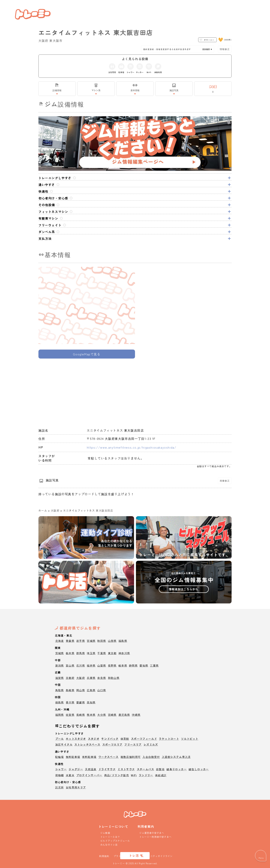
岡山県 (81, 690)
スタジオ (94, 739)
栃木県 (70, 653)
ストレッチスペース (87, 744)
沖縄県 (136, 715)
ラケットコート (169, 739)
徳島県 (60, 702)
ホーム (43, 510)
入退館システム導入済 (176, 757)
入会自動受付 (151, 757)
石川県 (81, 665)
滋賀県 (60, 678)
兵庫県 (91, 678)
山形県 (112, 641)
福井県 (91, 665)
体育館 (125, 739)
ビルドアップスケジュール (115, 841)
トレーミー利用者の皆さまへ (155, 837)
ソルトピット (190, 739)
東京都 (112, 653)
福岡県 (60, 715)
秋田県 (102, 641)
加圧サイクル (64, 744)
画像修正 (225, 481)
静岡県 (133, 665)
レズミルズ (151, 744)
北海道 (60, 641)
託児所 (60, 787)
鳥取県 (60, 690)
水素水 (70, 775)
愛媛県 (81, 702)
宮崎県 (112, 715)
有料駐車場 (89, 757)
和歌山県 (114, 678)
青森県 (70, 641)
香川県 (70, 702)
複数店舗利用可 (131, 757)
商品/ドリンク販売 (117, 775)
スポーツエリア (112, 744)
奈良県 (102, 678)
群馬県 (81, 653)
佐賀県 (70, 715)
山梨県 (102, 665)
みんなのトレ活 (109, 845)
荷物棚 (60, 775)
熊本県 (91, 715)
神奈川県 (124, 653)
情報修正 (225, 49)
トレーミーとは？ (110, 837)
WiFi (134, 775)
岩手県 (81, 641)
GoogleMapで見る (87, 354)
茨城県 (60, 653)
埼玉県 (91, 653)
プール (60, 739)
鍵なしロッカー (199, 769)
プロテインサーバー (89, 775)
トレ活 (134, 855)
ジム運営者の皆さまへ (152, 833)
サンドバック (110, 739)
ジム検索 (105, 833)
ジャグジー (76, 769)
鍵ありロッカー (177, 769)
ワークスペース (109, 757)
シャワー (61, 769)
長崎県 (81, 715)
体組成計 (161, 775)
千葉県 (102, 653)
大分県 (102, 715)
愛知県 (144, 665)
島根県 (70, 690)
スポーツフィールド (144, 739)
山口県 (102, 690)
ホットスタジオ (76, 739)
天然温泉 (91, 769)
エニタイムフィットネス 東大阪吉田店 (88, 510)
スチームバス (145, 769)
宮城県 (91, 641)
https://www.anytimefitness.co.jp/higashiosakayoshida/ (132, 447)
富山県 (70, 665)
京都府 (70, 678)
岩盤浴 (160, 769)
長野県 (112, 665)
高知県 (91, 702)
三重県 (154, 665)
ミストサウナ (126, 769)
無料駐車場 (73, 757)
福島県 (123, 641)
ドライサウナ (107, 769)
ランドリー (146, 775)
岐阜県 (123, 665)
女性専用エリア (76, 787)
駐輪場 (60, 757)
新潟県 (60, 665)
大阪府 (55, 510)
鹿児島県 (124, 715)
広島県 (91, 690)
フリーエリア (133, 744)
